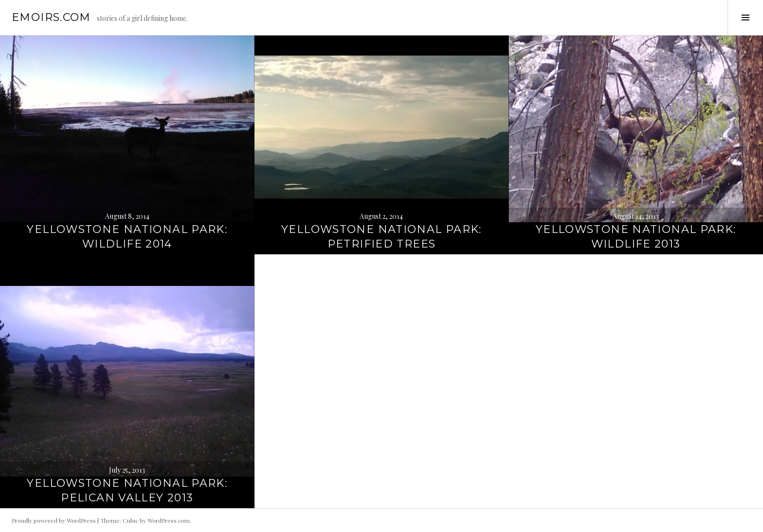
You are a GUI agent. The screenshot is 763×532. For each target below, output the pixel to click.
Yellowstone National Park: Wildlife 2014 (127, 237)
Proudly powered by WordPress (54, 520)
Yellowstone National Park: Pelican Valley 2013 (127, 490)
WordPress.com (169, 520)
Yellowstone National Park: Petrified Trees (381, 237)
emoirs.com (51, 17)
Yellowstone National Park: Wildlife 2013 (636, 237)
